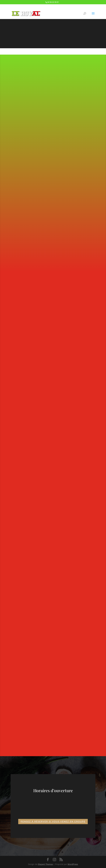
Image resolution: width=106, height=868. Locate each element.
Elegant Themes (45, 864)
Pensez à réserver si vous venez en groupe (53, 821)
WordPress (73, 864)
